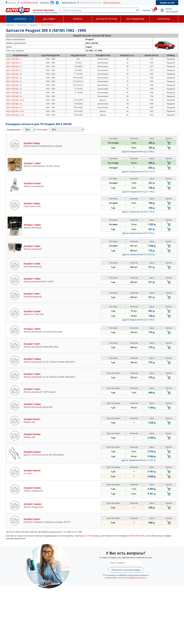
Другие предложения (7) (139, 254)
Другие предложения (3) (139, 233)
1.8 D (15, 100)
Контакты (164, 19)
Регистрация (172, 12)
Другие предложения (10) (139, 172)
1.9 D (15, 111)
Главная (10, 25)
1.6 (14, 74)
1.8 (14, 96)
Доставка (49, 19)
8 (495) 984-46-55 (29, 3)
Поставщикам (135, 19)
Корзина (147, 10)
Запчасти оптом (106, 19)
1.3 (14, 63)
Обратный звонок (112, 3)
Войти (169, 9)
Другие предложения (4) (139, 212)
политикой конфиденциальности (132, 578)
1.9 (14, 104)
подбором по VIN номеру (87, 536)
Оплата (78, 19)
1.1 (14, 59)
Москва (12, 3)
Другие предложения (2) (139, 151)
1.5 (14, 66)
